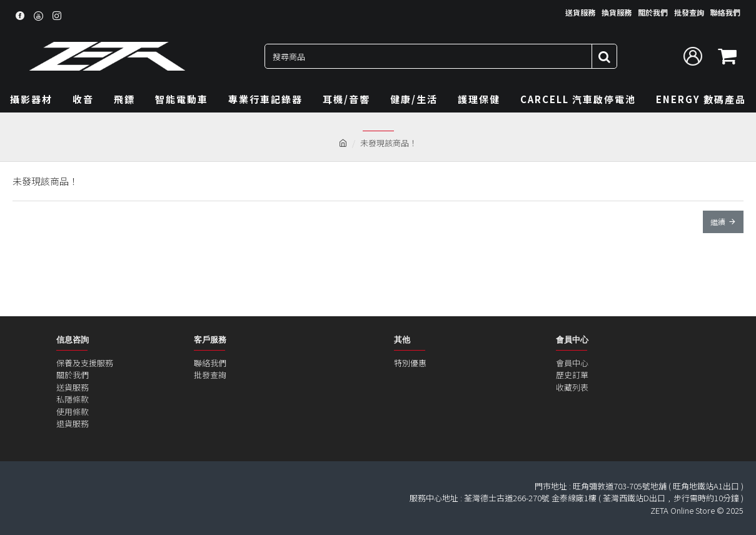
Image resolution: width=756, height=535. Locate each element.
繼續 (718, 222)
